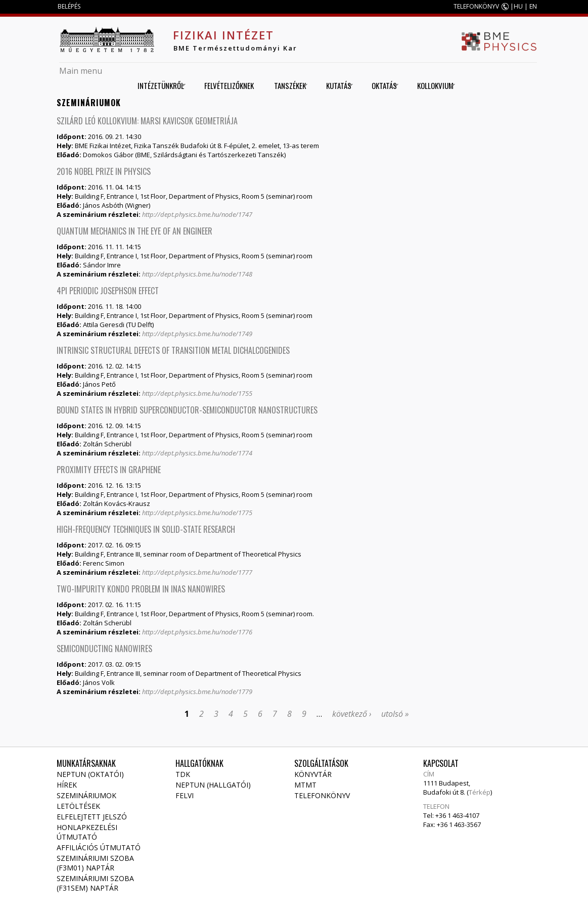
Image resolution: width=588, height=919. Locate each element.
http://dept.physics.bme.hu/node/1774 (197, 453)
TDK (183, 774)
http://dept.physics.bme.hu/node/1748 (197, 274)
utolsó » (395, 714)
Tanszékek (287, 86)
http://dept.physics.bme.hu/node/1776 (197, 632)
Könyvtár (313, 774)
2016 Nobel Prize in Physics (104, 171)
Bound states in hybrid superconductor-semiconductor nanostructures (187, 410)
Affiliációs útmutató (99, 847)
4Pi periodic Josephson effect (108, 291)
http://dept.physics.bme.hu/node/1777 (197, 572)
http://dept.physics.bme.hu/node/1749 (197, 334)
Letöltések (78, 806)
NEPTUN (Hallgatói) (213, 785)
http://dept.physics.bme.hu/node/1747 (197, 214)
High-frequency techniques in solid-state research (146, 529)
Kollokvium (433, 86)
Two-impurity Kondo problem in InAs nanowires (141, 589)
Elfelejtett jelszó (92, 817)
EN (533, 6)
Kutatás (336, 86)
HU (518, 6)
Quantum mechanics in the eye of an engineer (134, 231)
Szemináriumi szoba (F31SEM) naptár (95, 883)
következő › (352, 714)
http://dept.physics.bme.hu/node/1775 (197, 513)
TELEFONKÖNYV (476, 6)
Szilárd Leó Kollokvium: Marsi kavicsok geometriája (147, 121)
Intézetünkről (158, 86)
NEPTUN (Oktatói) (90, 774)
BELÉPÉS (69, 6)
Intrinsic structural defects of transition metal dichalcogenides (173, 350)
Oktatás (381, 86)
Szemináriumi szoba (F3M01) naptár (95, 863)
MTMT (305, 785)
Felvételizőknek (229, 85)
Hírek (67, 785)
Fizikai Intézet (223, 35)
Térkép (480, 792)
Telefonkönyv (322, 795)
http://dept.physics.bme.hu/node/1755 (197, 393)
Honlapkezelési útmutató (87, 832)
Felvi (185, 795)
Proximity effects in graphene (109, 470)
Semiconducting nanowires (104, 649)
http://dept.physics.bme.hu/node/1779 (197, 692)
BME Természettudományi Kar (235, 48)
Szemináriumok (86, 795)
